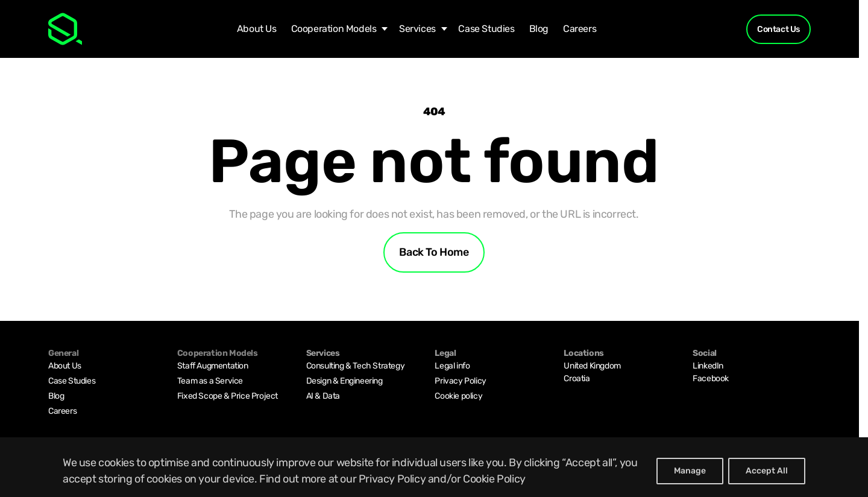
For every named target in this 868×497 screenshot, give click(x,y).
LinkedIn (708, 366)
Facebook (711, 378)
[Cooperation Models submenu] (382, 29)
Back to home (434, 252)
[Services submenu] (441, 29)
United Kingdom (592, 366)
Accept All (767, 471)
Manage (690, 471)
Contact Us (778, 29)
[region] (434, 467)
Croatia (577, 378)
